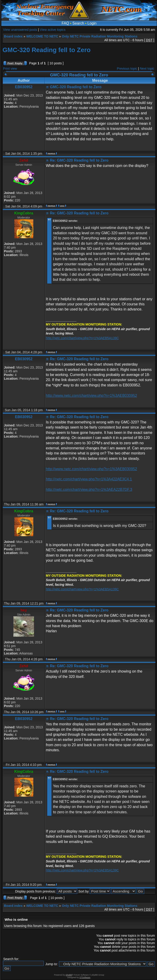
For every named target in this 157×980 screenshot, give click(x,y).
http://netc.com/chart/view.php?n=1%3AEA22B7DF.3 (89, 490)
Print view (10, 69)
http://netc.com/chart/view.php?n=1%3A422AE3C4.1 (89, 479)
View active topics (53, 30)
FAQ (65, 23)
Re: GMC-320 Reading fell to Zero (79, 160)
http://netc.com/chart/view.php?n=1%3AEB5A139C (82, 338)
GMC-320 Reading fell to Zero (47, 50)
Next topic (147, 69)
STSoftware (85, 977)
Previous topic (127, 69)
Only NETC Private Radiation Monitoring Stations (100, 36)
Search (78, 23)
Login (92, 23)
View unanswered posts (20, 30)
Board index (13, 36)
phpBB (69, 975)
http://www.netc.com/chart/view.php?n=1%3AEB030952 (91, 396)
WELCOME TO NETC (42, 36)
